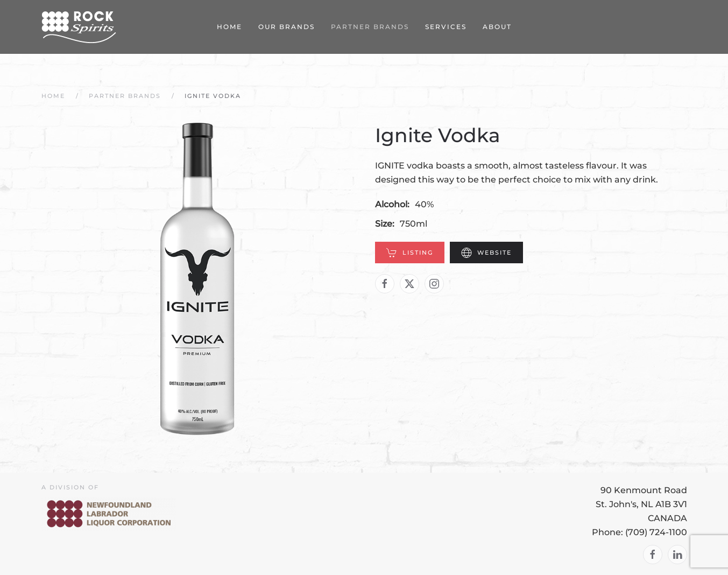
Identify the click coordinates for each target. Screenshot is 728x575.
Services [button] (446, 27)
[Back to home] (79, 27)
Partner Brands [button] (370, 27)
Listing (410, 253)
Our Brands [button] (287, 27)
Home (229, 27)
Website (486, 253)
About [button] (497, 27)
